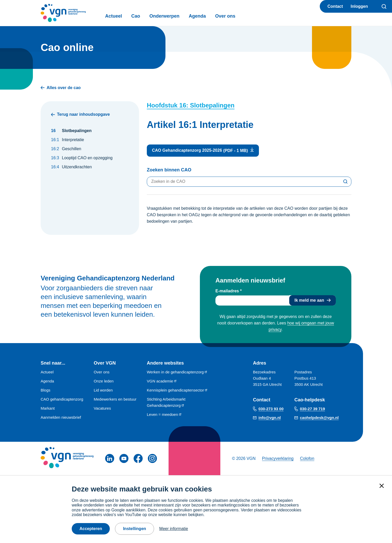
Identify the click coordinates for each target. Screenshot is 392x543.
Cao (136, 16)
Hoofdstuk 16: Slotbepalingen (191, 105)
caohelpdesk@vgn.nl (319, 418)
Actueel (114, 16)
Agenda (197, 16)
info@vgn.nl (270, 418)
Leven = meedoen (164, 414)
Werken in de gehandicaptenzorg (177, 372)
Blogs (46, 390)
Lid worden (103, 390)
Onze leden (104, 381)
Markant (48, 408)
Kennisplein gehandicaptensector (177, 390)
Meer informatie (174, 529)
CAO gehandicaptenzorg (62, 399)
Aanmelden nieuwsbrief (61, 417)
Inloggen (359, 6)
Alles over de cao (61, 88)
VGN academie (162, 381)
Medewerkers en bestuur (115, 399)
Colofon (307, 458)
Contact (335, 6)
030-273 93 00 (271, 409)
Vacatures (102, 408)
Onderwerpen (164, 16)
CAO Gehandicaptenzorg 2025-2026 (187, 150)
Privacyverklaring (278, 458)
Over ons (225, 16)
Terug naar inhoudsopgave (80, 114)
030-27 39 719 (312, 409)
